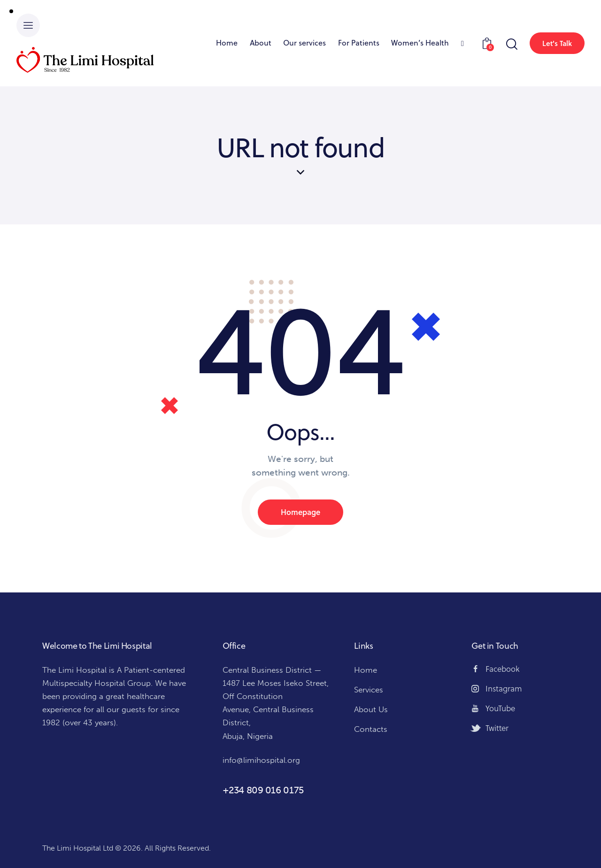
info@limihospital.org (261, 760)
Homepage (300, 512)
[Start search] (511, 44)
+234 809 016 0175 (263, 790)
